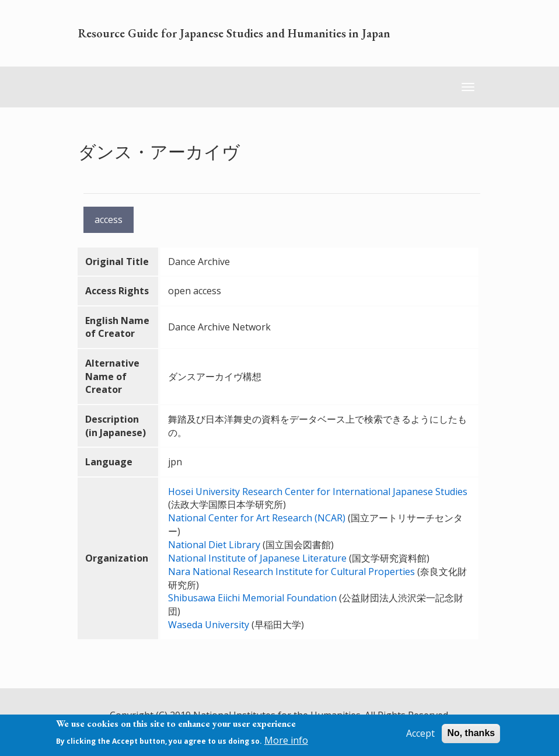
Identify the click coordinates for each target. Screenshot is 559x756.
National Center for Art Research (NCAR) (257, 518)
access (109, 220)
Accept (420, 733)
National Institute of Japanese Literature (257, 558)
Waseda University (209, 625)
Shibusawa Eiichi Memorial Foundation (252, 598)
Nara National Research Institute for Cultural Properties (291, 572)
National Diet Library (214, 545)
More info (286, 740)
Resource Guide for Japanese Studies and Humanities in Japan (234, 33)
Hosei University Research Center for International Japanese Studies (318, 492)
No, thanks (471, 733)
